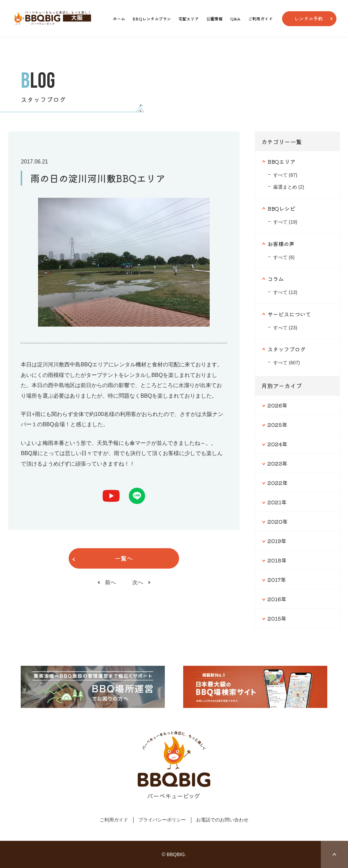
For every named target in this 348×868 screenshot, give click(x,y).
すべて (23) (285, 328)
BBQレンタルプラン (152, 19)
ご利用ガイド (260, 19)
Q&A (235, 19)
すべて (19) (285, 222)
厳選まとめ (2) (289, 187)
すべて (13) (285, 292)
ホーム (119, 19)
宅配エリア (189, 19)
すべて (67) (285, 175)
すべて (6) (284, 257)
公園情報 (214, 19)
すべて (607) (287, 363)
